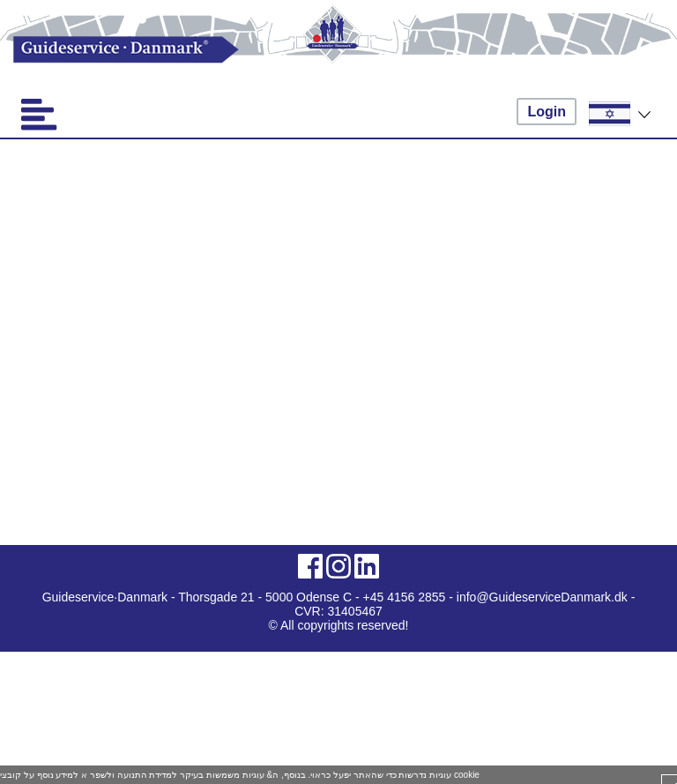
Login (547, 112)
